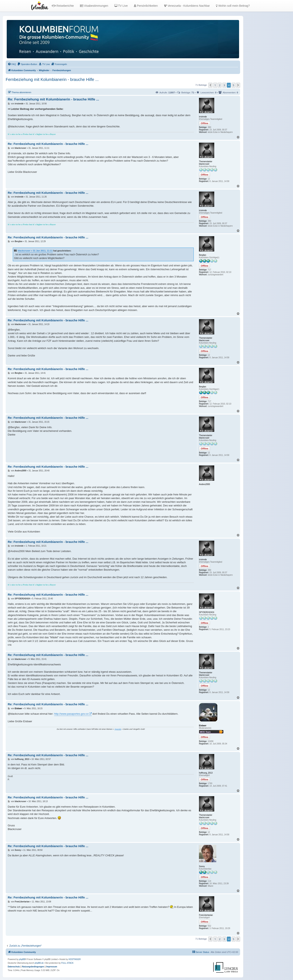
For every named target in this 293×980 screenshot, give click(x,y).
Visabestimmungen (94, 6)
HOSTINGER (75, 959)
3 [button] (224, 85)
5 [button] (233, 85)
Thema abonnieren (19, 92)
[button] (210, 85)
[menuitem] (12, 64)
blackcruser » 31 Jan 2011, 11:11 (35, 251)
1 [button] (215, 85)
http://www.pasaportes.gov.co (71, 714)
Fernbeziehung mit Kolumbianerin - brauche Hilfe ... (52, 79)
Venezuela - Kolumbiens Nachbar (187, 6)
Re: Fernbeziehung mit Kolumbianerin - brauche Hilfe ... (53, 99)
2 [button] (220, 85)
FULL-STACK (67, 963)
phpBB (22, 959)
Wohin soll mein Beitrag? (233, 6)
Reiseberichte (63, 6)
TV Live (121, 6)
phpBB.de (39, 963)
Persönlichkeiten (146, 6)
